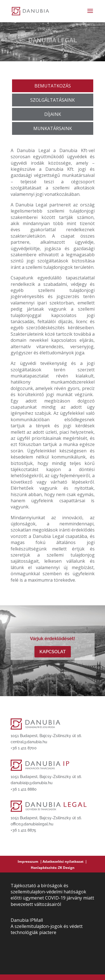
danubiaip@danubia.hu (32, 783)
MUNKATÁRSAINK (53, 128)
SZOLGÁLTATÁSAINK (53, 100)
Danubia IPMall (27, 920)
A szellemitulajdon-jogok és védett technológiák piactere (47, 929)
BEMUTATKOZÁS (53, 86)
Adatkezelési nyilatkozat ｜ (65, 861)
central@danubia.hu (29, 742)
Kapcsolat (53, 652)
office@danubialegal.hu (32, 824)
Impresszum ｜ (30, 861)
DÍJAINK (53, 114)
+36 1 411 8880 (24, 789)
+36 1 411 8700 (24, 748)
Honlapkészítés (44, 868)
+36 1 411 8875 (23, 830)
